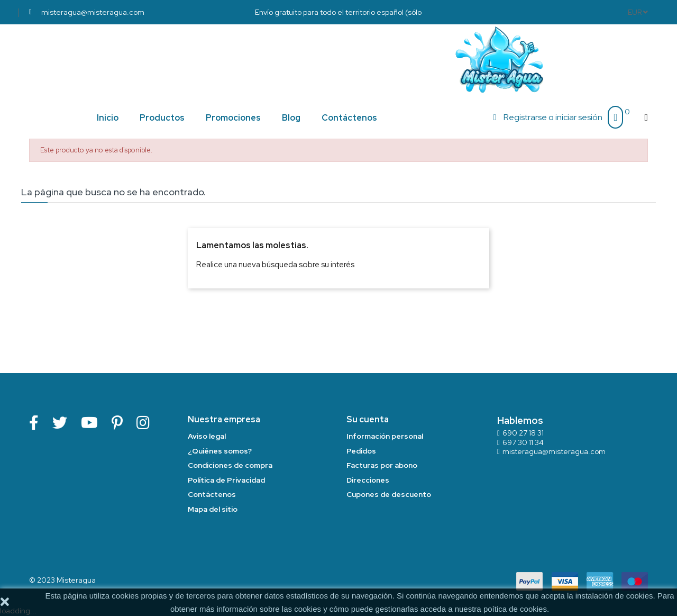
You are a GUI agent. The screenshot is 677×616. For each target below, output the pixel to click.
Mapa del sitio (213, 509)
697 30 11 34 (523, 442)
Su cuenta (368, 419)
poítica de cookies (515, 609)
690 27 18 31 (523, 433)
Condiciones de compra (230, 465)
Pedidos (361, 451)
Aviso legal (207, 436)
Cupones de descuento (389, 494)
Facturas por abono (382, 465)
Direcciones (368, 480)
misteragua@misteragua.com (554, 451)
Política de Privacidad (226, 480)
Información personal (385, 436)
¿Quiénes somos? (220, 451)
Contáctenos (212, 494)
